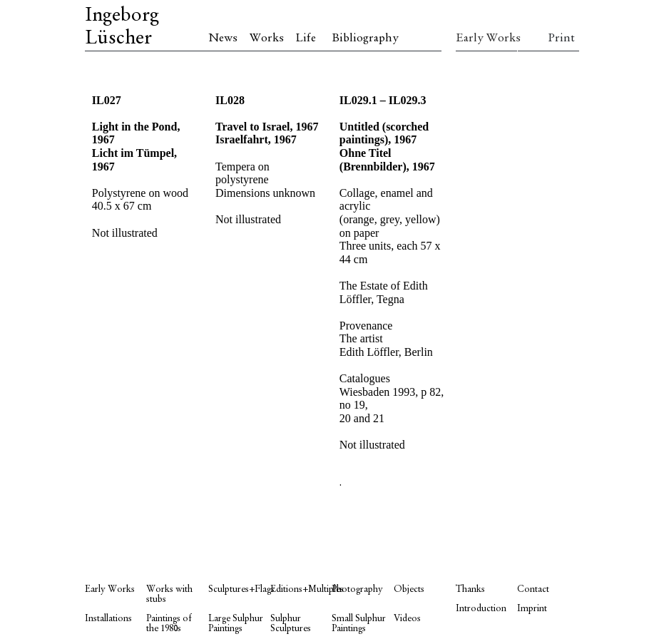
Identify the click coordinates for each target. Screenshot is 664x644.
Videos (407, 619)
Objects (409, 589)
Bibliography (365, 39)
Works (267, 39)
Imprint (532, 609)
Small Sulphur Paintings (359, 624)
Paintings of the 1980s (169, 624)
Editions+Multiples (301, 589)
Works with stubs (169, 594)
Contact (533, 589)
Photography (357, 589)
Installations (108, 619)
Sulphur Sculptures (291, 624)
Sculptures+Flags (239, 589)
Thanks (470, 589)
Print (561, 39)
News (223, 39)
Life (306, 39)
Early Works (487, 39)
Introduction (481, 609)
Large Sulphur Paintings (236, 624)
